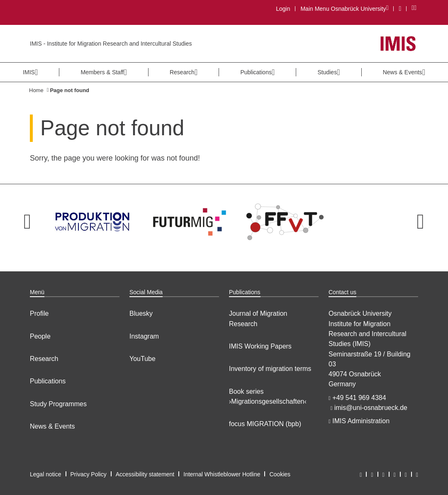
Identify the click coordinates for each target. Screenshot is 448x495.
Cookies (280, 474)
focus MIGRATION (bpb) (265, 424)
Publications (48, 381)
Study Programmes (58, 404)
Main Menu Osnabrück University (344, 9)
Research (44, 359)
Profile (39, 313)
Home (36, 90)
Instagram (144, 336)
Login (283, 9)
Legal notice (46, 474)
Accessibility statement (145, 474)
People (40, 336)
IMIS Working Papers (260, 346)
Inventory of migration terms (270, 369)
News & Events (52, 426)
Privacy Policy (89, 474)
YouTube (142, 359)
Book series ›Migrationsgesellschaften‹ (268, 396)
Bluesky (141, 313)
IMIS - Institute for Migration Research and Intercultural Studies (111, 44)
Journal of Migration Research (258, 318)
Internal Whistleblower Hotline (222, 474)
